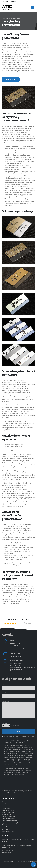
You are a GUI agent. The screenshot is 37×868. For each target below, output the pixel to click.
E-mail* (18, 694)
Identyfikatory (6, 829)
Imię (18, 686)
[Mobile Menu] (33, 8)
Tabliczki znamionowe (9, 819)
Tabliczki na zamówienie (9, 821)
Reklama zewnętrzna (8, 817)
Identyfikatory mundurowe (10, 831)
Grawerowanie (6, 814)
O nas (4, 802)
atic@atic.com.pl (15, 656)
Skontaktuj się (11, 79)
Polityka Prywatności (8, 812)
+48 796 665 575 (15, 663)
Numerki (4, 825)
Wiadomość (18, 706)
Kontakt (4, 804)
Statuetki (4, 827)
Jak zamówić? (6, 808)
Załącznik (18, 724)
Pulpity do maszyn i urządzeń (11, 823)
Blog (3, 806)
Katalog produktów (8, 810)
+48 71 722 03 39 (15, 666)
